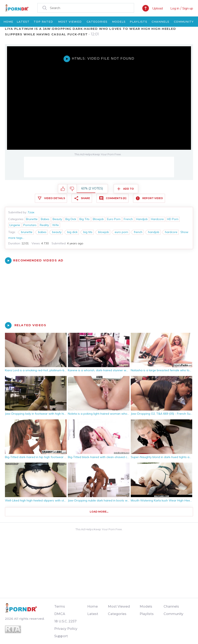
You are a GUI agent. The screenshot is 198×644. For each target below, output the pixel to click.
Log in (175, 8)
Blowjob (98, 219)
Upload (157, 8)
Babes (45, 219)
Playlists (138, 22)
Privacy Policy (66, 629)
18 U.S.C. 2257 (65, 621)
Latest (23, 22)
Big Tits (84, 219)
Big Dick (71, 219)
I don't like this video (72, 189)
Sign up (188, 8)
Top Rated (43, 22)
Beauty (57, 219)
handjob (154, 232)
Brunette (32, 219)
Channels (160, 22)
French (128, 219)
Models (119, 22)
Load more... (99, 512)
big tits (88, 232)
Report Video (153, 198)
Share (85, 198)
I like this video (63, 189)
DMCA (60, 614)
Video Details (55, 198)
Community (184, 22)
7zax (31, 212)
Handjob (142, 219)
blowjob (104, 232)
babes (42, 232)
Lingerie (15, 225)
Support (61, 636)
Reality (44, 225)
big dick (72, 232)
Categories (97, 22)
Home (8, 22)
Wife (55, 225)
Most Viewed (70, 22)
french (138, 232)
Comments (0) (116, 198)
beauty (57, 232)
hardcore (171, 232)
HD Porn (173, 219)
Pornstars (30, 225)
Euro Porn (114, 219)
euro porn (121, 232)
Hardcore (157, 219)
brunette (27, 232)
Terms (60, 606)
